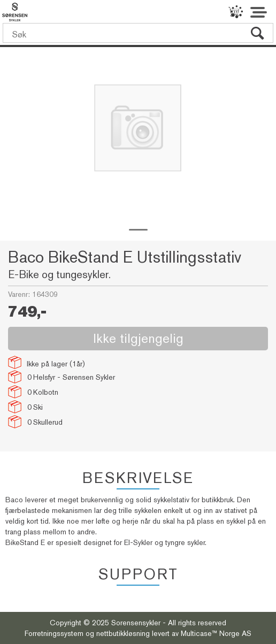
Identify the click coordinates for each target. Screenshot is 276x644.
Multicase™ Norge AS (216, 633)
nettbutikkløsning (123, 633)
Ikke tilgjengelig (138, 338)
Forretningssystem (54, 633)
